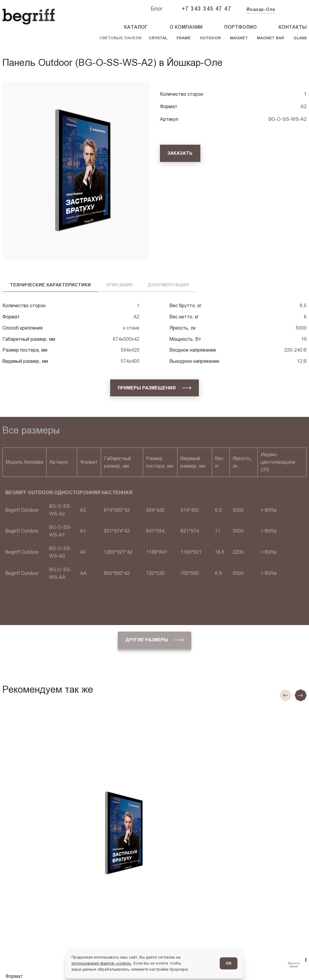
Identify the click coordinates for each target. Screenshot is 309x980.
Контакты (293, 27)
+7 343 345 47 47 (206, 9)
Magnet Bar (271, 38)
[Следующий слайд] (301, 695)
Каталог (136, 27)
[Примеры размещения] (154, 388)
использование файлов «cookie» (101, 963)
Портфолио (241, 27)
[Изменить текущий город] (260, 10)
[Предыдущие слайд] (285, 695)
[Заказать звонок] (293, 9)
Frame (184, 38)
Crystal (158, 38)
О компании (186, 27)
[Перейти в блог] (294, 965)
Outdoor (210, 38)
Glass (300, 38)
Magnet (239, 38)
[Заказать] (180, 153)
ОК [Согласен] (229, 963)
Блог (157, 9)
